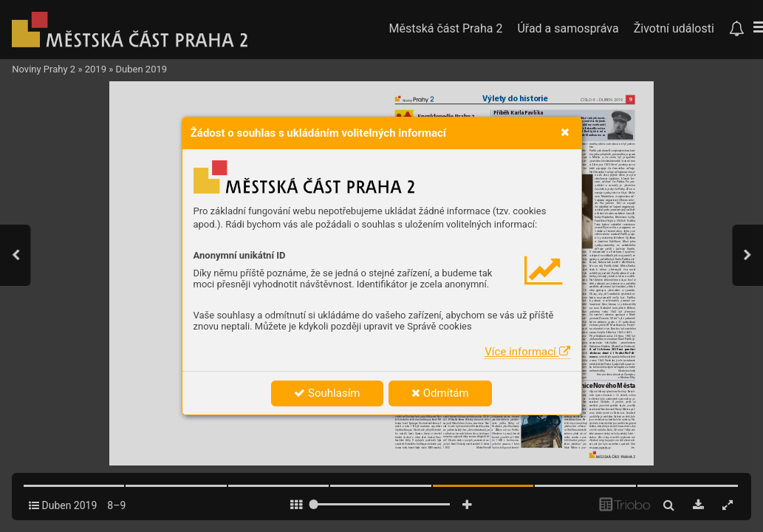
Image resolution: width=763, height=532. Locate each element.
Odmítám (440, 393)
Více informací (527, 352)
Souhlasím (327, 393)
